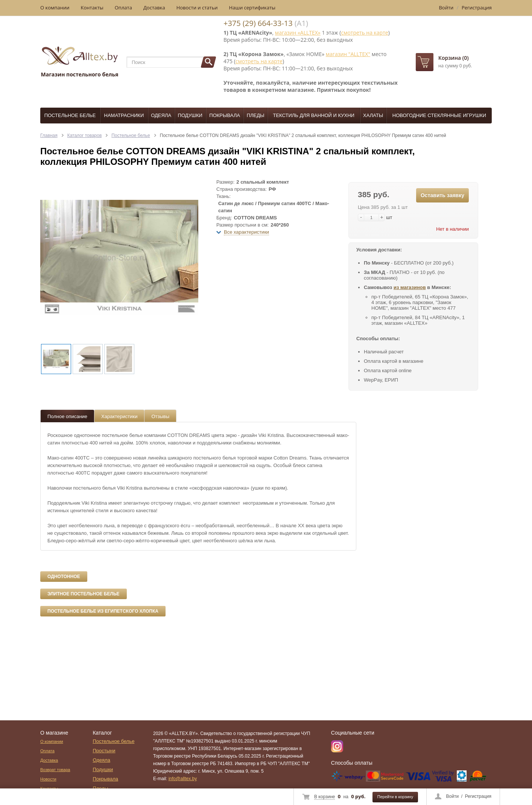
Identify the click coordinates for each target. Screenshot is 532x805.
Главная (49, 135)
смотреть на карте (364, 33)
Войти (453, 796)
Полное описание (67, 416)
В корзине (325, 797)
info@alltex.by (183, 779)
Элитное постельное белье (84, 594)
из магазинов (410, 287)
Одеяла (161, 115)
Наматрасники (124, 115)
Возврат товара (55, 770)
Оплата (123, 8)
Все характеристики (246, 232)
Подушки (190, 115)
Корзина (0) (454, 58)
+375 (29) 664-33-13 (258, 23)
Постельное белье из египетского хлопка (103, 611)
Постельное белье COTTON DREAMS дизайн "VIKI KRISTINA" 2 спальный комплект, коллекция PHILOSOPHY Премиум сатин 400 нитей (303, 135)
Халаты (373, 115)
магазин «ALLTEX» (298, 33)
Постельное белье (70, 115)
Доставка (154, 8)
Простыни (104, 751)
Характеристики (119, 416)
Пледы (256, 115)
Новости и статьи (197, 8)
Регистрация (478, 796)
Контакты (92, 8)
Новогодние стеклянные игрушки (439, 115)
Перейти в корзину (395, 797)
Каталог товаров (85, 135)
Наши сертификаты (252, 8)
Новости (48, 779)
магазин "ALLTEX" (348, 54)
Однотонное (64, 577)
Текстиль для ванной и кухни (314, 115)
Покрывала (225, 115)
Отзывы (160, 416)
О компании (55, 8)
